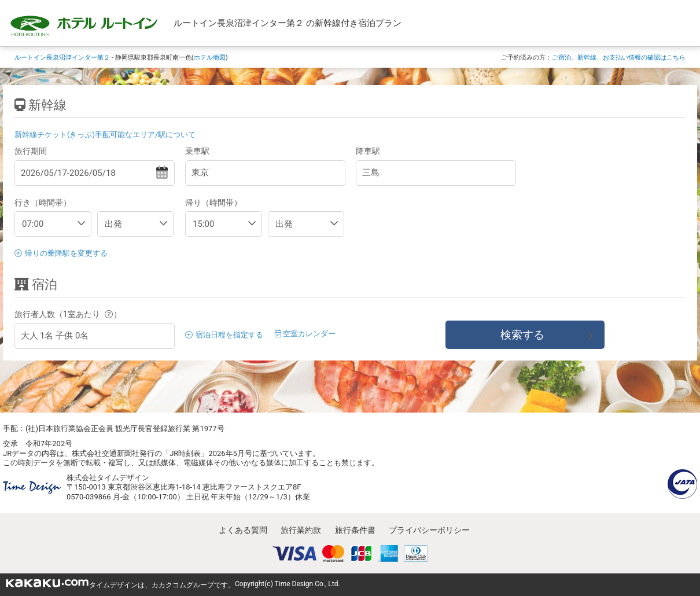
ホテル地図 (210, 57)
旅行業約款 (301, 530)
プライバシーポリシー (429, 530)
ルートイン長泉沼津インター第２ (62, 57)
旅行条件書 (355, 530)
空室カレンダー (305, 334)
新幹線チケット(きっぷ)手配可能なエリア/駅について (105, 135)
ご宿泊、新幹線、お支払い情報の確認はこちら (619, 57)
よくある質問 (243, 530)
